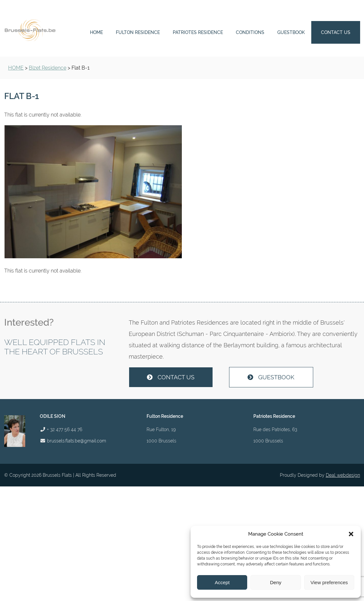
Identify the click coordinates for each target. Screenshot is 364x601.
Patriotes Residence (198, 32)
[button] (351, 534)
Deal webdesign (343, 475)
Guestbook (291, 32)
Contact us (336, 32)
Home (96, 32)
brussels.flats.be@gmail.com (77, 441)
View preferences (329, 582)
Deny (276, 582)
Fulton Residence (138, 32)
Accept (222, 582)
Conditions (250, 32)
